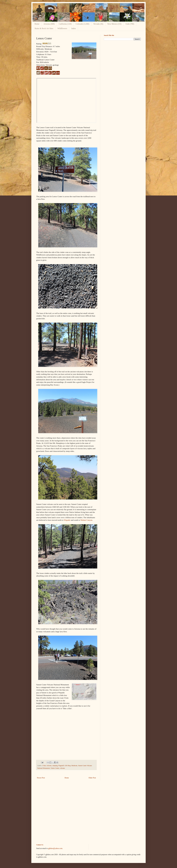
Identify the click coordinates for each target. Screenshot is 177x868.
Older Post (92, 778)
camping (55, 766)
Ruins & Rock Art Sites (44, 28)
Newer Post (41, 778)
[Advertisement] (122, 59)
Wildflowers (62, 28)
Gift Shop (68, 766)
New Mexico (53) (114, 24)
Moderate (74, 766)
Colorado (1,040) (82, 24)
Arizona (49, 766)
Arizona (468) (49, 24)
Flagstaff (61, 766)
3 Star (44, 766)
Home (37, 24)
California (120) (65, 24)
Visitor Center (55, 768)
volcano (62, 768)
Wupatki (67, 520)
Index (74, 28)
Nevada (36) (98, 24)
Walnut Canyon (86, 520)
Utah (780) (130, 24)
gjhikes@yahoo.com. (55, 848)
